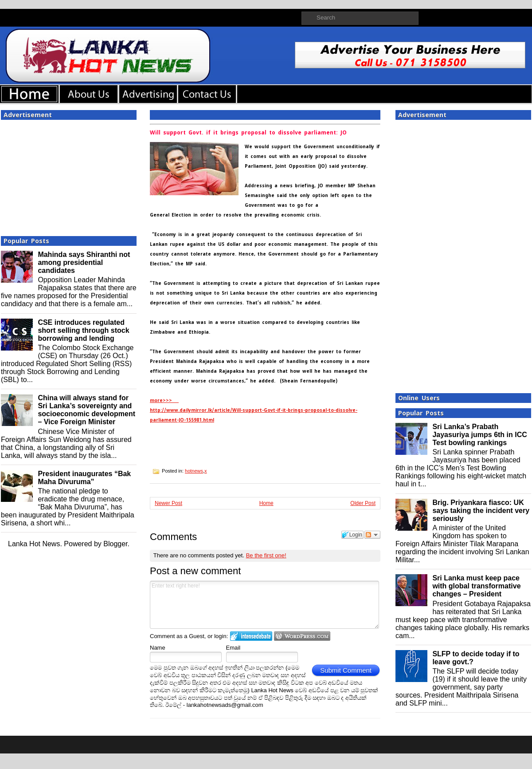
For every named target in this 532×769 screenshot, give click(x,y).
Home (266, 503)
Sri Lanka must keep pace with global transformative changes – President (476, 586)
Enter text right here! (264, 605)
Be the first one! (266, 555)
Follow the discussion (372, 535)
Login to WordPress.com (302, 636)
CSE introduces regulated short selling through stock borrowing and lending (83, 330)
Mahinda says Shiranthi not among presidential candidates (84, 262)
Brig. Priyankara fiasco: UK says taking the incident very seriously (481, 511)
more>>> (164, 400)
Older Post (363, 503)
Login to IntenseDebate (251, 636)
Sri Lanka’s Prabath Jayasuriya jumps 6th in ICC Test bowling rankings (479, 435)
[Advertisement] (69, 175)
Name (158, 648)
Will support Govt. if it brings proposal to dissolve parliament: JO (248, 133)
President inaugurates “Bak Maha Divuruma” (84, 478)
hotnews (194, 471)
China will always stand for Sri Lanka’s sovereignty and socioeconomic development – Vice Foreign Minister (86, 410)
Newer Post (168, 503)
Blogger (115, 544)
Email (233, 648)
